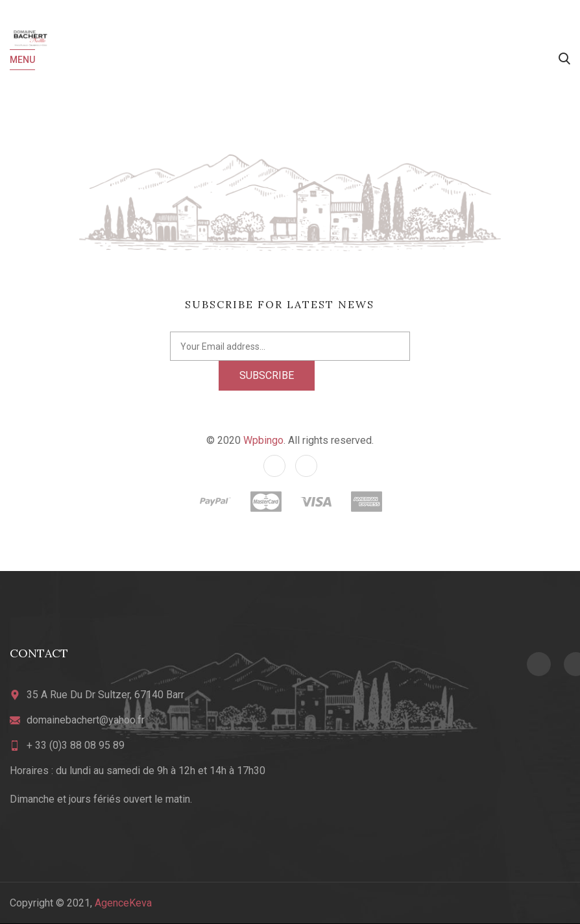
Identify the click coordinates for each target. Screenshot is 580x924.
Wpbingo (263, 440)
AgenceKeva (123, 903)
